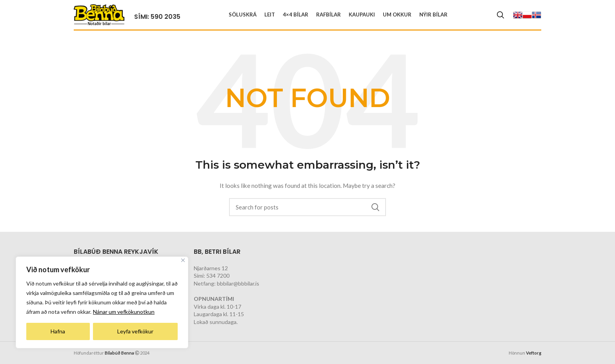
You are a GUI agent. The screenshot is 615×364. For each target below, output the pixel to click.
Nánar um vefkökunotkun (124, 312)
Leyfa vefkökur (135, 331)
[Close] (183, 260)
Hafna (58, 331)
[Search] (500, 15)
